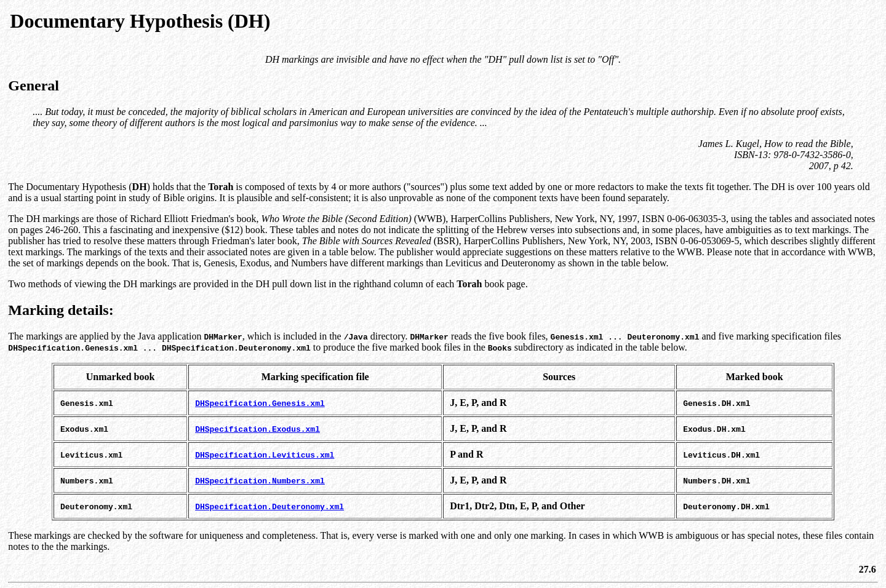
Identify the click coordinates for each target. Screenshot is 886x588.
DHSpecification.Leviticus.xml (265, 455)
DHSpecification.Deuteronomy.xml (269, 506)
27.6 (868, 569)
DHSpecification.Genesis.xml (260, 403)
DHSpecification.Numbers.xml (260, 480)
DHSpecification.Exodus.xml (257, 429)
